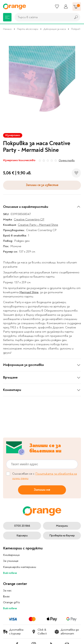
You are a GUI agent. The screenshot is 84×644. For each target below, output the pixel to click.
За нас (7, 590)
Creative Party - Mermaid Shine (38, 225)
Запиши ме (42, 490)
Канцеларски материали (20, 567)
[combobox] (42, 17)
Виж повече (10, 573)
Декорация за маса (55, 29)
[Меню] (7, 17)
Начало (7, 29)
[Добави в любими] (76, 173)
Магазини (62, 526)
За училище (11, 561)
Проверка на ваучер (62, 536)
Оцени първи (67, 160)
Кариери (22, 536)
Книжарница (11, 555)
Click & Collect (39, 632)
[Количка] (77, 6)
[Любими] (57, 6)
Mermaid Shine (29, 292)
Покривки (77, 29)
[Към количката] (77, 6)
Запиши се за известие (42, 185)
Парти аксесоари (28, 29)
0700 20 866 (22, 526)
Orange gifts (12, 602)
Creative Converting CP (29, 219)
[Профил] (66, 6)
